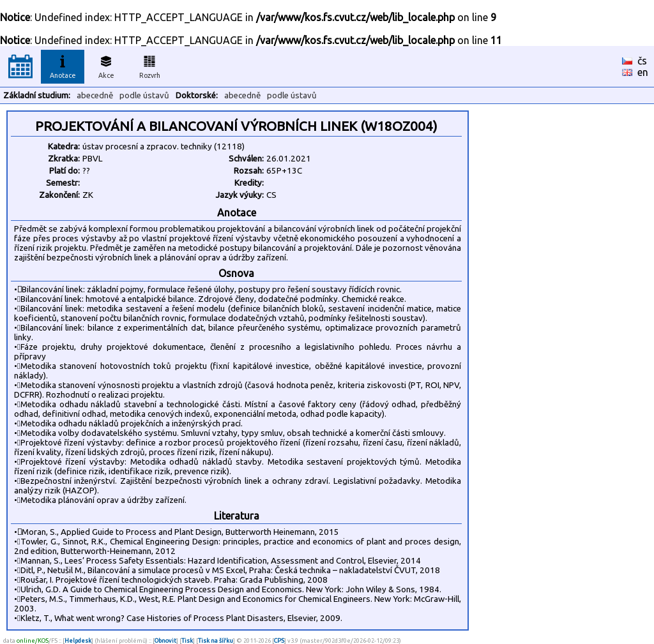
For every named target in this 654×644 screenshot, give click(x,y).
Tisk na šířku (216, 640)
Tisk (187, 640)
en (643, 72)
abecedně (95, 95)
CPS (279, 640)
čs (642, 61)
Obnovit (165, 640)
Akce (106, 65)
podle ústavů (144, 95)
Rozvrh (150, 65)
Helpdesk (78, 640)
